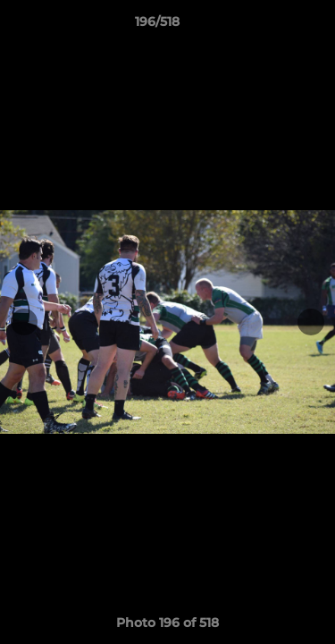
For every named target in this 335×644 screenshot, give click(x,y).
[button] (271, 26)
